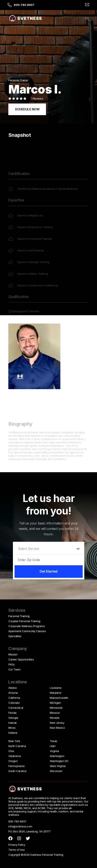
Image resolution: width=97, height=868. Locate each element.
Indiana (13, 733)
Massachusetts (59, 698)
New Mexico (57, 728)
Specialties (15, 636)
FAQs (11, 664)
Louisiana (56, 688)
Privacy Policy (17, 845)
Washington (57, 756)
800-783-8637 (24, 5)
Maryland (55, 693)
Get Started (48, 571)
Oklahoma (14, 756)
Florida (12, 713)
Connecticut (16, 708)
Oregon (13, 761)
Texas (53, 741)
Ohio (11, 751)
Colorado (14, 703)
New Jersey (57, 723)
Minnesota (56, 708)
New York (14, 741)
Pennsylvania (16, 766)
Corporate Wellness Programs (27, 626)
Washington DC (59, 761)
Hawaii (12, 723)
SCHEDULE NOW (27, 109)
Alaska (12, 688)
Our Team (14, 669)
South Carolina (17, 771)
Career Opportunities (21, 659)
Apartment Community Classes (27, 631)
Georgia (13, 718)
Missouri (55, 713)
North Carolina (17, 746)
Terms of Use (16, 850)
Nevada (54, 718)
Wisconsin (56, 771)
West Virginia (58, 766)
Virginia (54, 751)
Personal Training (19, 616)
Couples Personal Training (24, 621)
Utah (53, 746)
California (14, 698)
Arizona (13, 693)
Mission (13, 654)
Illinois (12, 728)
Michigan (55, 703)
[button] (87, 18)
